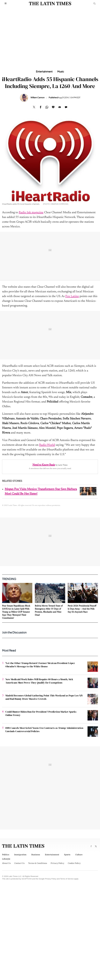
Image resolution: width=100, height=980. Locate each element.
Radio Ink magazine (31, 213)
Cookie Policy (74, 863)
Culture (79, 855)
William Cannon (38, 97)
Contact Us (19, 863)
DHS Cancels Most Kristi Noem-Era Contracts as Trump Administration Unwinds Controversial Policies (44, 730)
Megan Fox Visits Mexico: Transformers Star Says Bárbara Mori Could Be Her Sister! (41, 492)
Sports (67, 855)
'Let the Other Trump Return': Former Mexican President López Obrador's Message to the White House (40, 665)
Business (36, 855)
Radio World (47, 445)
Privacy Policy (57, 863)
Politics (6, 855)
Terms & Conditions (38, 863)
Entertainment (52, 855)
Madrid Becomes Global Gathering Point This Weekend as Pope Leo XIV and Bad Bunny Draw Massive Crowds (44, 697)
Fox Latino (72, 296)
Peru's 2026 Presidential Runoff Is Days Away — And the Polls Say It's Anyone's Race (82, 609)
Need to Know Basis (44, 465)
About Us (6, 863)
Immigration (20, 855)
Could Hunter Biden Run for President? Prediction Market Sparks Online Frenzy (41, 713)
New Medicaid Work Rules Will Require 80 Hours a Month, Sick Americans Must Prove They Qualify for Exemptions (39, 681)
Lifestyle (6, 859)
